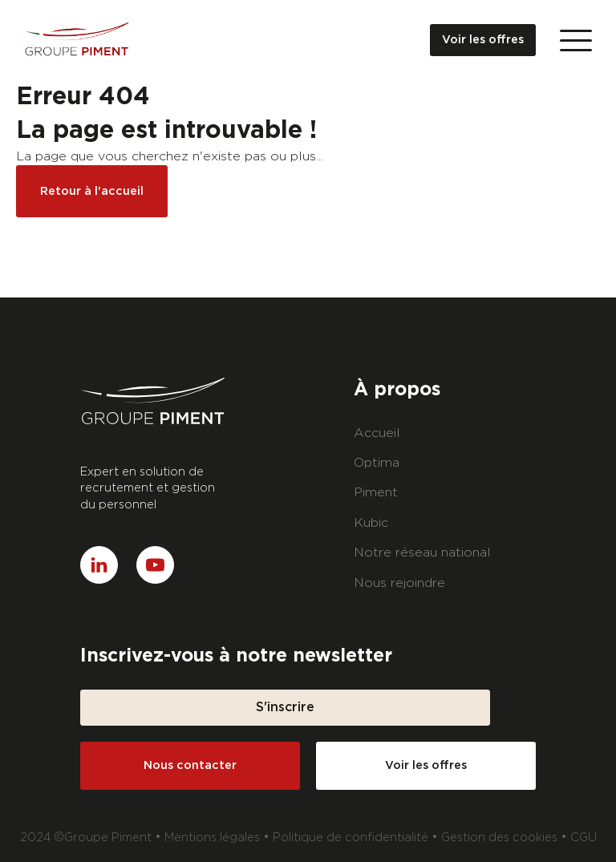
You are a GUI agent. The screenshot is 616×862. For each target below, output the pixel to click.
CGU (584, 838)
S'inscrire (285, 707)
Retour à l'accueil (92, 191)
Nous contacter (190, 765)
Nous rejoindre (399, 583)
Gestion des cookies (499, 838)
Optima (377, 463)
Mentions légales (212, 838)
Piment (376, 492)
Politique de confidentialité (351, 838)
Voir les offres (483, 40)
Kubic (371, 523)
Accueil (377, 433)
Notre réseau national (422, 552)
